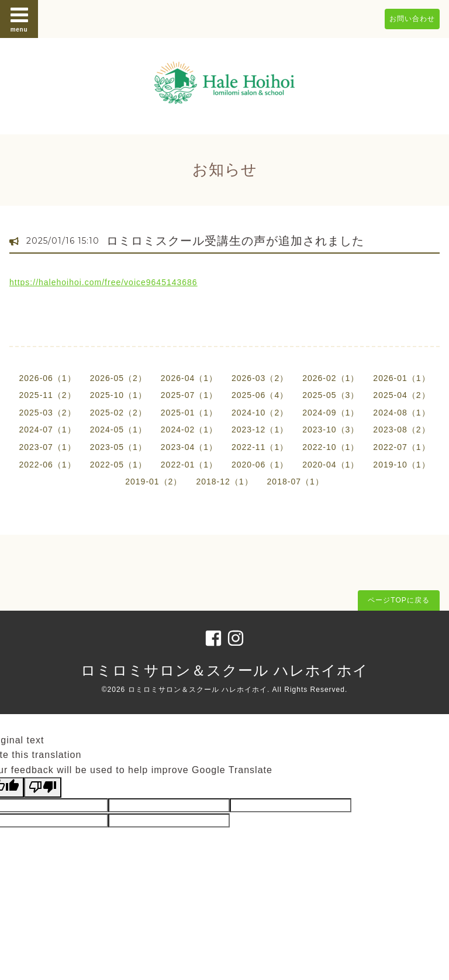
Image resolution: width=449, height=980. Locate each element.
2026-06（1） (47, 378)
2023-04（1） (189, 447)
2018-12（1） (224, 482)
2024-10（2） (260, 413)
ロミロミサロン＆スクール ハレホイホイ (224, 670)
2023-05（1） (118, 447)
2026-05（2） (118, 378)
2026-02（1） (331, 378)
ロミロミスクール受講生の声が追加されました (235, 241)
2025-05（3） (331, 395)
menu (19, 19)
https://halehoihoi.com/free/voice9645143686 (103, 282)
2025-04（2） (401, 395)
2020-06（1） (260, 465)
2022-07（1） (401, 447)
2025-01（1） (189, 413)
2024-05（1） (118, 430)
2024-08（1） (401, 413)
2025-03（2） (47, 413)
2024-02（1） (189, 430)
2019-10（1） (401, 465)
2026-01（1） (401, 378)
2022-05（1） (118, 465)
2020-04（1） (331, 465)
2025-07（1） (189, 395)
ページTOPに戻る (398, 600)
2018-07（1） (296, 482)
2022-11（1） (260, 447)
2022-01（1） (189, 465)
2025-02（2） (118, 413)
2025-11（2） (47, 395)
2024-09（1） (331, 413)
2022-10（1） (331, 447)
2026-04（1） (189, 378)
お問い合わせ (412, 19)
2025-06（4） (260, 395)
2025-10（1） (118, 395)
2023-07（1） (47, 447)
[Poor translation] (43, 787)
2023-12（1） (260, 430)
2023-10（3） (331, 430)
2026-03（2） (260, 378)
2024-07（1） (47, 430)
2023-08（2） (401, 430)
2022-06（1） (47, 465)
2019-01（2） (153, 482)
